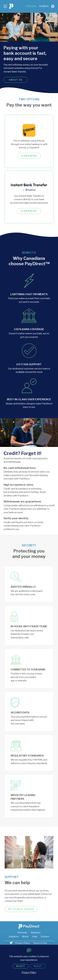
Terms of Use (40, 943)
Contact (45, 937)
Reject (38, 966)
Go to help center (21, 909)
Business (44, 6)
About (25, 937)
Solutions (14, 937)
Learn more (29, 156)
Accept (20, 966)
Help (35, 937)
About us (15, 80)
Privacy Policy (22, 943)
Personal (31, 6)
